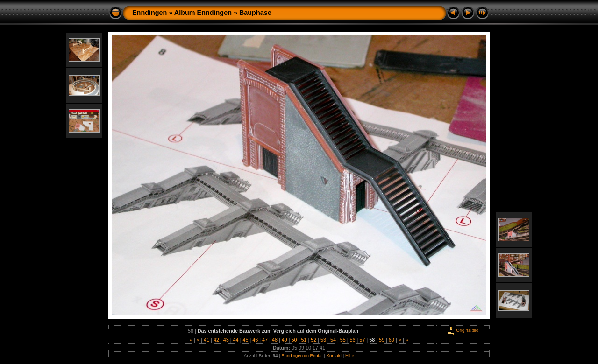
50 (294, 340)
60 (392, 340)
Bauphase (255, 13)
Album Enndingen (203, 13)
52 (313, 340)
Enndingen (149, 13)
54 (333, 340)
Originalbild (463, 330)
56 (353, 340)
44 (236, 340)
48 (275, 340)
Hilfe (350, 355)
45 (245, 340)
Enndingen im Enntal (302, 355)
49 (285, 340)
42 (216, 340)
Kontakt (334, 355)
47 (265, 340)
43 (226, 340)
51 (304, 340)
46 (255, 340)
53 (323, 340)
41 (206, 340)
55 (343, 340)
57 (362, 340)
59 (382, 340)
